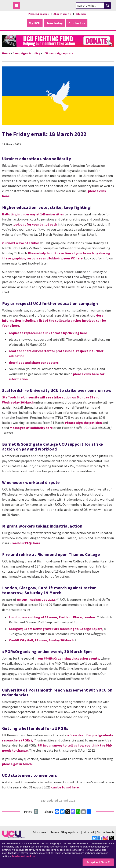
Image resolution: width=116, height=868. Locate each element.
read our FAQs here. (26, 543)
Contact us (77, 23)
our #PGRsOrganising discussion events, (69, 658)
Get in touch (105, 832)
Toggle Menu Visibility (18, 6)
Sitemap (81, 14)
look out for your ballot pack (35, 224)
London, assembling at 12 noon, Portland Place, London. (52, 617)
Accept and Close (97, 862)
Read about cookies (23, 856)
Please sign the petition (83, 423)
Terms (55, 832)
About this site (62, 14)
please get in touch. (17, 764)
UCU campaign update (58, 53)
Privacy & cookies (39, 14)
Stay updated (71, 832)
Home (6, 53)
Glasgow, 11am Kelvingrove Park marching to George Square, (56, 629)
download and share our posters (34, 362)
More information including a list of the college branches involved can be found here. (54, 320)
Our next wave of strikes (21, 243)
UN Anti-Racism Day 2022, (36, 599)
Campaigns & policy (26, 53)
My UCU (35, 23)
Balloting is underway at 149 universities (33, 214)
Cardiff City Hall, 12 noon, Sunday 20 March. (42, 640)
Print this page (36, 812)
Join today (54, 23)
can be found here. (65, 787)
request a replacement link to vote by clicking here (48, 333)
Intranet (88, 832)
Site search (40, 832)
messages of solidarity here (31, 428)
